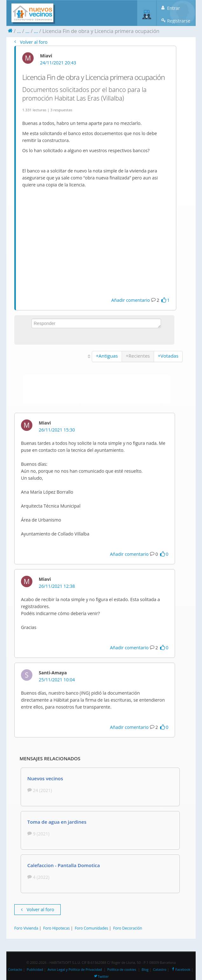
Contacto (15, 970)
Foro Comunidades (91, 928)
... (19, 31)
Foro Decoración (128, 928)
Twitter (101, 977)
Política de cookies (122, 970)
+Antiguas (107, 356)
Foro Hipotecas (56, 928)
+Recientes (138, 356)
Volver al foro (31, 42)
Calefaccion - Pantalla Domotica (64, 865)
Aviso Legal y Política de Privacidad (75, 970)
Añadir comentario (131, 300)
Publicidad (35, 970)
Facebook (181, 970)
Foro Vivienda (26, 928)
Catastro (160, 970)
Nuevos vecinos (45, 778)
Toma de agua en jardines (57, 822)
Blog (145, 970)
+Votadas (168, 356)
